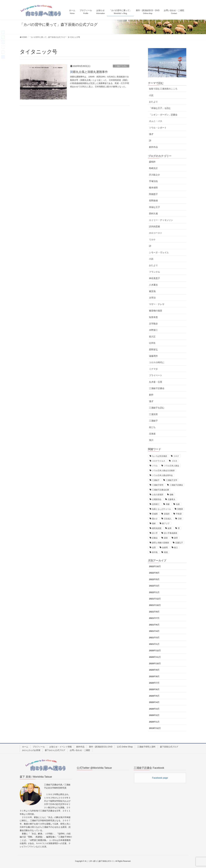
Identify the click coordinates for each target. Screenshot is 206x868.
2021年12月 (155, 599)
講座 (166, 538)
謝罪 (176, 538)
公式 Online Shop (125, 747)
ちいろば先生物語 (159, 456)
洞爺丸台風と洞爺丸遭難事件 (89, 72)
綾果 (170, 528)
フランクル (154, 272)
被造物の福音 (156, 311)
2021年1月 (154, 644)
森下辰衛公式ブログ (169, 747)
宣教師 (180, 509)
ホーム (25, 747)
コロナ (176, 456)
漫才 (151, 134)
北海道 (152, 434)
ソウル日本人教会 (171, 466)
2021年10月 (155, 605)
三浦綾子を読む (121, 66)
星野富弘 (153, 350)
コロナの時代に (157, 362)
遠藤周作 (153, 356)
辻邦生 (152, 343)
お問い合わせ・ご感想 (80, 750)
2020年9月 (154, 670)
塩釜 (178, 504)
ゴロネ (174, 461)
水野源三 (153, 330)
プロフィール (39, 747)
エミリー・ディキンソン (161, 220)
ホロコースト (156, 233)
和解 (168, 504)
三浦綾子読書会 (157, 388)
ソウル (155, 466)
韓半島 (155, 552)
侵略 (172, 495)
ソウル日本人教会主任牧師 (163, 471)
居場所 (167, 514)
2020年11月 (155, 657)
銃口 (176, 547)
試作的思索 (154, 226)
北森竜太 (172, 499)
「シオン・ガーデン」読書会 (163, 115)
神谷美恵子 (154, 278)
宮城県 (155, 514)
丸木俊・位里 (156, 382)
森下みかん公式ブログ (55, 750)
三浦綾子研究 (158, 485)
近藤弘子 (179, 543)
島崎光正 (153, 168)
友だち (152, 427)
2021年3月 (154, 637)
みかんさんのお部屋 (31, 750)
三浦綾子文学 (171, 480)
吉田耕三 (156, 504)
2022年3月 (154, 586)
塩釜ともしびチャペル (161, 509)
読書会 (155, 538)
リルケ (152, 239)
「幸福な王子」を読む (160, 108)
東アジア (166, 523)
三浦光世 (153, 414)
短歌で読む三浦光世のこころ (163, 89)
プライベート (156, 375)
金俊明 (165, 547)
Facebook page (160, 778)
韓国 (166, 552)
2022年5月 (154, 579)
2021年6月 (154, 625)
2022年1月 (154, 592)
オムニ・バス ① (167, 63)
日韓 (180, 519)
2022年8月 (154, 573)
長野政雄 (153, 201)
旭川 (151, 440)
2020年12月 (155, 650)
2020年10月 (155, 663)
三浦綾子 (153, 421)
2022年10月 (155, 566)
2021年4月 (154, 631)
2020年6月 (154, 689)
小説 (151, 95)
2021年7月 (154, 618)
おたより (153, 102)
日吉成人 (168, 519)
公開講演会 (157, 499)
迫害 (154, 547)
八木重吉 (153, 285)
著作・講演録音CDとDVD (101, 747)
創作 (151, 395)
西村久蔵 (153, 214)
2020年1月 (154, 722)
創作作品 (153, 147)
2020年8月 (154, 676)
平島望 (179, 514)
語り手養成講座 (170, 533)
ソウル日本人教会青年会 (162, 475)
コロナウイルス (159, 461)
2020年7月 (154, 683)
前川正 (152, 337)
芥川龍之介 (154, 175)
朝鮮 (154, 523)
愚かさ (155, 519)
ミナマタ (153, 369)
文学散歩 (153, 324)
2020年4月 (154, 702)
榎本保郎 (153, 188)
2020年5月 (154, 696)
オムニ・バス (156, 121)
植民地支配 (157, 528)
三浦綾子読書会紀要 (160, 490)
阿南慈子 (153, 194)
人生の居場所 (158, 495)
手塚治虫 (153, 181)
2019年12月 (155, 728)
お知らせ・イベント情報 (61, 747)
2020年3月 (154, 709)
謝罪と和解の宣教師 (160, 543)
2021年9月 (154, 612)
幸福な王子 (154, 207)
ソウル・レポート (158, 128)
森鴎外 (152, 162)
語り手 (155, 533)
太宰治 (152, 298)
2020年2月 (154, 715)
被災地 (152, 291)
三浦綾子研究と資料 (146, 747)
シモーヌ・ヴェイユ (159, 252)
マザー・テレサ (157, 304)
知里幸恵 (153, 317)
